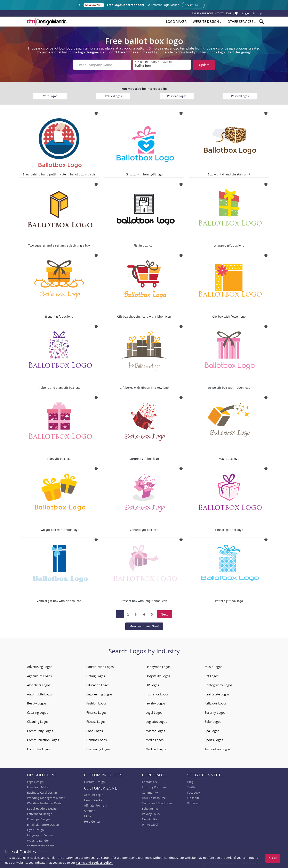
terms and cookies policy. (94, 863)
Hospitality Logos (158, 676)
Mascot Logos (155, 731)
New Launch (94, 5)
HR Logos (152, 685)
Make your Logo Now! (144, 626)
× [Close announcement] (283, 5)
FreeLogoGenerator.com (126, 5)
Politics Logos (113, 96)
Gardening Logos (98, 749)
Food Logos (95, 731)
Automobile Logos (40, 694)
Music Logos (213, 667)
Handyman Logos (158, 667)
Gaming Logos (97, 740)
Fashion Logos (97, 703)
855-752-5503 (223, 13)
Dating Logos (96, 676)
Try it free (193, 5)
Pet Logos (212, 676)
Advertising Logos (40, 667)
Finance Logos (96, 712)
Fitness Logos (96, 722)
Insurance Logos (157, 694)
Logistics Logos (156, 722)
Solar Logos (213, 722)
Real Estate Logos (217, 694)
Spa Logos (212, 731)
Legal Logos (154, 712)
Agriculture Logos (39, 676)
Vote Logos (50, 96)
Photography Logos (218, 685)
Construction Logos (100, 667)
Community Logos (40, 731)
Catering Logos (38, 712)
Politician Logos (177, 96)
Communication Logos (43, 740)
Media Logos (155, 740)
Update (204, 65)
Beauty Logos (37, 703)
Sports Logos (214, 740)
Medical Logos (156, 749)
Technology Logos (217, 749)
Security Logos (215, 712)
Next (164, 614)
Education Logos (98, 685)
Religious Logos (216, 703)
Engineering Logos (99, 694)
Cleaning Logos (38, 722)
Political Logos (240, 96)
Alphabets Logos (39, 685)
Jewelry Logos (155, 703)
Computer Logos (39, 749)
